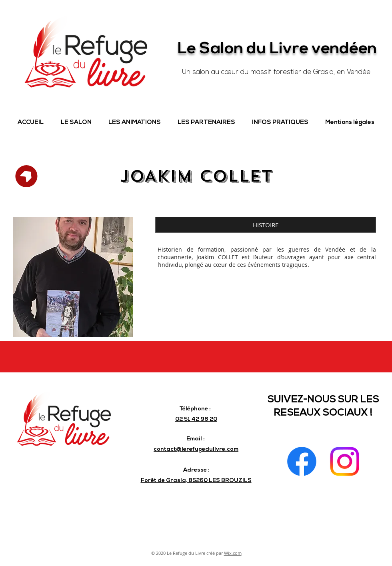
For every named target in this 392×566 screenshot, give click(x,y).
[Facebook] (302, 461)
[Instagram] (345, 461)
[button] (76, 123)
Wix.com (233, 553)
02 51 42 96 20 (196, 419)
